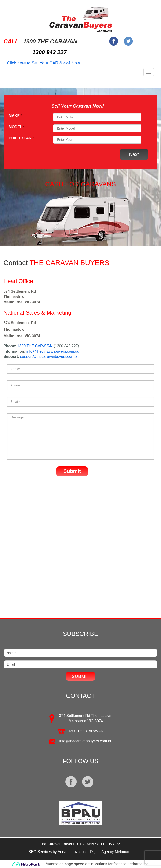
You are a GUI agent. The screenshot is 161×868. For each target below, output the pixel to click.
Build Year (21, 138)
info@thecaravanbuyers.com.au (53, 351)
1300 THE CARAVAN (35, 346)
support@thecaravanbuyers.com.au (50, 356)
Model (17, 127)
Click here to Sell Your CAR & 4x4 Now (43, 63)
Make (15, 116)
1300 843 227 (49, 52)
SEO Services (40, 852)
